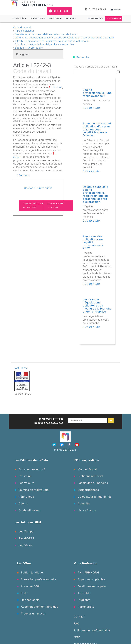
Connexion (114, 19)
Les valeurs (24, 483)
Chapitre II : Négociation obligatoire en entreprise (44, 44)
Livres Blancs (85, 510)
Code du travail (22, 27)
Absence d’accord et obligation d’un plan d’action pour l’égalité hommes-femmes (97, 129)
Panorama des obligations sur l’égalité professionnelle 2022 (93, 242)
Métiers (71, 19)
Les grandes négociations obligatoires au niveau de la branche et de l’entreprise (97, 305)
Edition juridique (30, 572)
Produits (56, 19)
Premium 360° (29, 586)
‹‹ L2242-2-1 (34, 205)
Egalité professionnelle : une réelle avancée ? (97, 93)
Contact (79, 617)
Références (24, 497)
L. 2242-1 (56, 87)
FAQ (77, 623)
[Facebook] (70, 445)
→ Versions (23, 175)
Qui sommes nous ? (30, 469)
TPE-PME (82, 593)
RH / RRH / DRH (86, 572)
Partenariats (84, 607)
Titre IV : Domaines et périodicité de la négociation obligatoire (52, 41)
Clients (21, 503)
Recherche (95, 19)
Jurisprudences (86, 490)
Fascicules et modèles (91, 483)
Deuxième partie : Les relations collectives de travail (46, 34)
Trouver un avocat (31, 614)
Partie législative (25, 31)
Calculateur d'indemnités (93, 497)
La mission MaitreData (32, 490)
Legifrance (21, 368)
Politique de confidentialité (92, 630)
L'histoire (23, 476)
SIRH (22, 593)
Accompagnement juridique (38, 607)
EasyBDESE (24, 538)
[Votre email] (87, 420)
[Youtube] (77, 445)
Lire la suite (91, 108)
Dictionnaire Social (88, 476)
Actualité (82, 503)
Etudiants (82, 600)
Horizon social (29, 600)
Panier (116, 10)
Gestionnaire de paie (90, 586)
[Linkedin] (55, 445)
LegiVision (24, 545)
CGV (77, 637)
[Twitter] (62, 445)
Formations (38, 19)
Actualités (20, 19)
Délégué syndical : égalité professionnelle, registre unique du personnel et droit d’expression (95, 194)
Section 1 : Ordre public (29, 48)
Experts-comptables (90, 579)
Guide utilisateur (28, 510)
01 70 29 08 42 (96, 9)
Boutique (59, 11)
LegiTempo (24, 531)
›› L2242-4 (58, 205)
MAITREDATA (34, 5)
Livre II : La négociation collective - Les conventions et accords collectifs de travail (64, 38)
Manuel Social (85, 469)
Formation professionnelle (37, 579)
